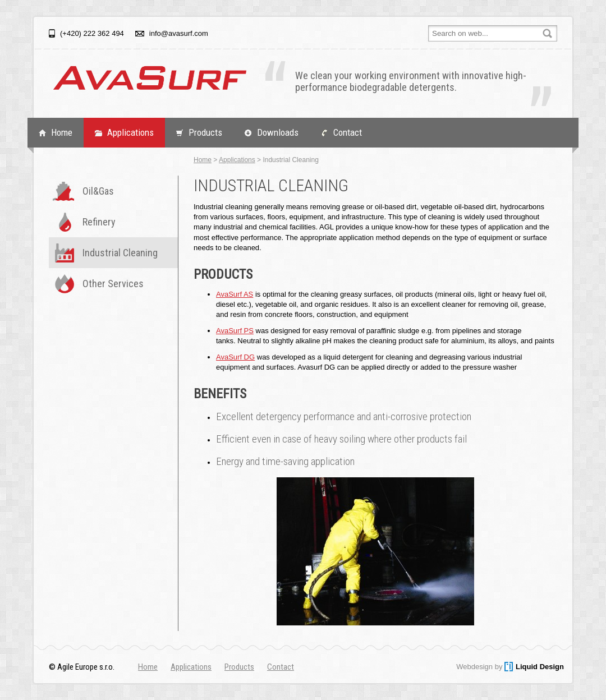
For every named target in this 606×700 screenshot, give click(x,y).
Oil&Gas (98, 191)
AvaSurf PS (235, 331)
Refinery (99, 222)
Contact (348, 132)
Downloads (278, 132)
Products (205, 132)
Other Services (113, 284)
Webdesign (474, 667)
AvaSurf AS (235, 294)
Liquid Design (540, 667)
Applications (130, 132)
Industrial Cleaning (120, 253)
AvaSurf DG (235, 357)
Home (62, 132)
